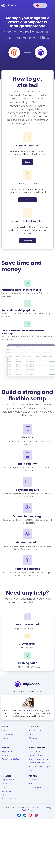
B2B (31, 784)
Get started (28, 241)
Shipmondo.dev (9, 780)
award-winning (27, 710)
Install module (28, 200)
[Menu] (50, 5)
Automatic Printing (38, 763)
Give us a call (27, 644)
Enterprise (34, 780)
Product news (35, 730)
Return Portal (35, 770)
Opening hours (27, 663)
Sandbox (6, 784)
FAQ (31, 734)
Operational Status (10, 759)
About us (33, 738)
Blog (3, 787)
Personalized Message (39, 767)
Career (32, 742)
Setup (27, 162)
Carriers (5, 730)
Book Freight (35, 751)
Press (4, 795)
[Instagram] (36, 815)
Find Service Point (10, 799)
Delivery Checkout (37, 755)
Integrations (7, 734)
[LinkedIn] (25, 815)
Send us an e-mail (27, 624)
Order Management (38, 759)
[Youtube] (30, 815)
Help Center (7, 751)
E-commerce (35, 787)
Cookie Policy (27, 810)
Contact (5, 755)
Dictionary (6, 791)
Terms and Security (43, 808)
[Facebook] (19, 815)
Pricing (5, 738)
